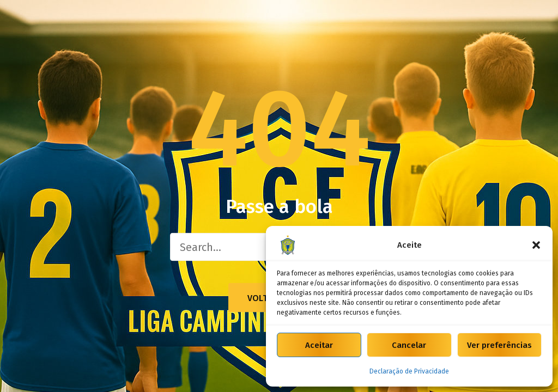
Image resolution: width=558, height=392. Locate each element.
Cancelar (409, 345)
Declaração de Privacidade (409, 371)
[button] (536, 245)
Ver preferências (499, 345)
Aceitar (319, 345)
